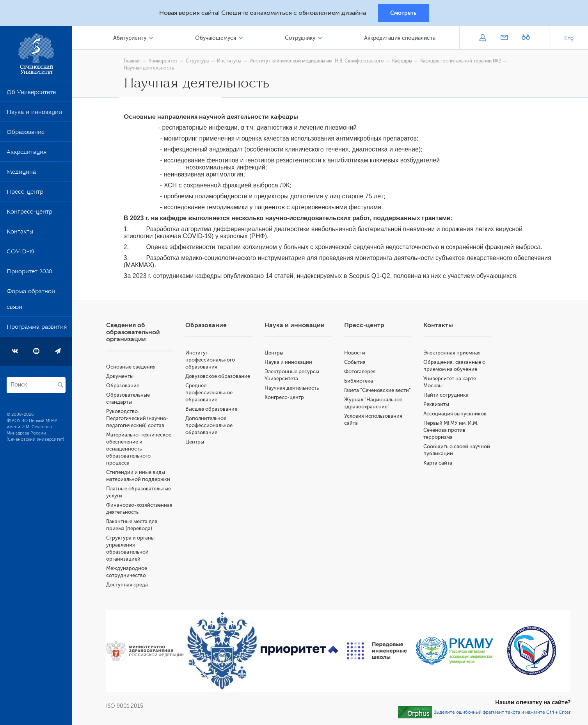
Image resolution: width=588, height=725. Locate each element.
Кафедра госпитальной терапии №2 (461, 61)
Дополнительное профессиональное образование (210, 427)
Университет (164, 61)
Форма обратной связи (31, 301)
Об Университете (31, 94)
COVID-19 (20, 253)
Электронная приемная (452, 354)
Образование (26, 134)
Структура (198, 61)
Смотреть (403, 13)
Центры (196, 443)
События (355, 363)
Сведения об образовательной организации (134, 333)
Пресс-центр (25, 194)
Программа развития (37, 329)
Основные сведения (132, 368)
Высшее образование (212, 410)
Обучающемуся (217, 38)
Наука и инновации (34, 114)
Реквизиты (437, 405)
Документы (121, 377)
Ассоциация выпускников (455, 415)
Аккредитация (27, 154)
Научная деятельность (150, 68)
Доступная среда (128, 586)
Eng (569, 39)
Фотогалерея (360, 373)
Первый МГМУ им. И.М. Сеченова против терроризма (451, 431)
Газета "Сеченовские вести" (378, 391)
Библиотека (359, 382)
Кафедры (403, 61)
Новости (355, 354)
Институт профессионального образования (211, 361)
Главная (133, 61)
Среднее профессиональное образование (210, 394)
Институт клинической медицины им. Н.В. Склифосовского (317, 61)
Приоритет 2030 (29, 273)
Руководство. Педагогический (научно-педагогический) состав (139, 420)
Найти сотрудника (446, 396)
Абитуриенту (131, 38)
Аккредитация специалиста (400, 38)
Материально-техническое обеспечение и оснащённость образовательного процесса (140, 450)
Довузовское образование (219, 377)
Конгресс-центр (29, 214)
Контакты (20, 233)
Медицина (21, 174)
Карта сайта (438, 464)
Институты (230, 61)
